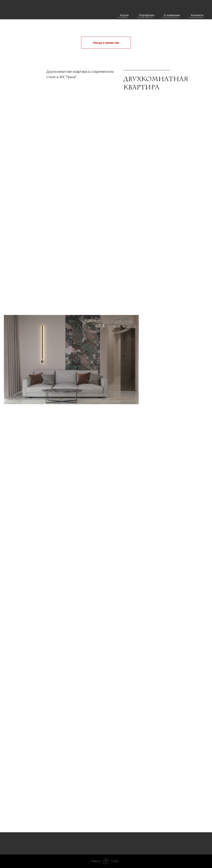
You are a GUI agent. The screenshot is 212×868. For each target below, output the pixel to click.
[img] (25, 15)
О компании (172, 15)
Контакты (197, 15)
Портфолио (147, 15)
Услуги (124, 15)
